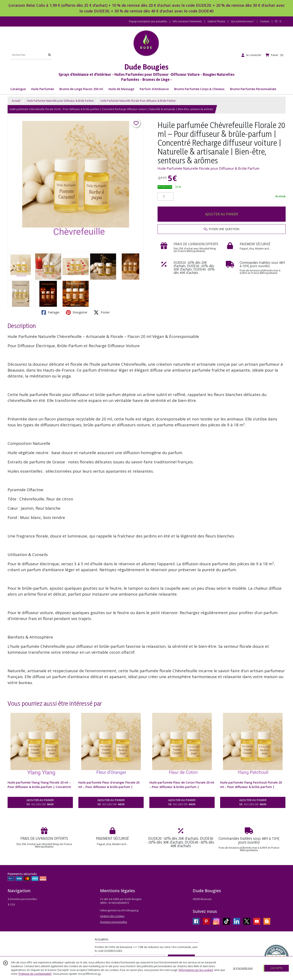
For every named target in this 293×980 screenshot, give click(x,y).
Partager (51, 312)
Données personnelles (22, 899)
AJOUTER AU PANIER (222, 214)
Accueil (16, 101)
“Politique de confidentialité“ (35, 974)
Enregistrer (77, 312)
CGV (11, 905)
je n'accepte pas (243, 968)
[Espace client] (251, 55)
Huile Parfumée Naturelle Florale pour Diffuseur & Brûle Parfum (208, 168)
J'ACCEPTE (277, 968)
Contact (265, 21)
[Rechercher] (50, 55)
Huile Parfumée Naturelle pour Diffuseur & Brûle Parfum (60, 101)
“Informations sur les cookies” (196, 970)
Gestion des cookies (112, 916)
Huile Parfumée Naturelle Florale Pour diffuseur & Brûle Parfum (138, 101)
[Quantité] (165, 196)
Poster (102, 312)
